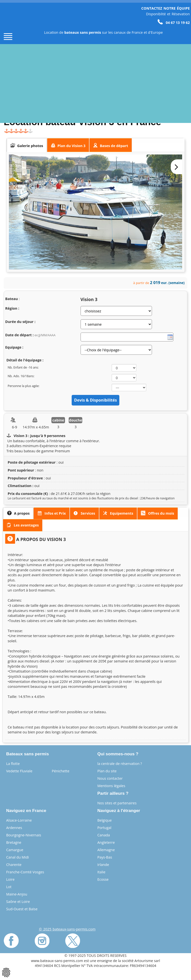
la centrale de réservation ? (120, 764)
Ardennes (14, 828)
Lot (9, 887)
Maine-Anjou (17, 894)
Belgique (105, 820)
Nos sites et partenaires (117, 803)
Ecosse (103, 879)
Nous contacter (110, 778)
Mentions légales (111, 786)
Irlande (103, 865)
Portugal (104, 828)
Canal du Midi (18, 857)
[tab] (27, 145)
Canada (104, 835)
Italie (101, 872)
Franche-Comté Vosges (25, 872)
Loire (10, 879)
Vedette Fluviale (19, 771)
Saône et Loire (18, 902)
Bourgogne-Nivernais (24, 835)
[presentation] (27, 145)
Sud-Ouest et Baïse (22, 909)
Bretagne (14, 842)
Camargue (15, 850)
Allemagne (106, 850)
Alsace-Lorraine (19, 820)
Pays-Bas (105, 857)
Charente (14, 865)
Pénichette (61, 771)
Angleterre (106, 842)
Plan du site (107, 771)
